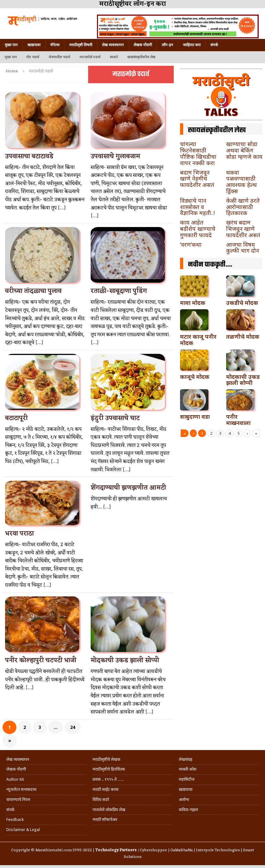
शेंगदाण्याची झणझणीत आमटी (128, 488)
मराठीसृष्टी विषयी (81, 45)
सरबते (114, 57)
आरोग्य (184, 800)
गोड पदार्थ (33, 57)
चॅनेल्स (55, 45)
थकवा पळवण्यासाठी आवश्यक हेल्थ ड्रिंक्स (241, 182)
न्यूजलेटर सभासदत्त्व (21, 789)
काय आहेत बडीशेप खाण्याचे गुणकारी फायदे (198, 229)
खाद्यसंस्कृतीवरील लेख (141, 57)
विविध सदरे (101, 800)
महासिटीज (187, 779)
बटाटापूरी (16, 418)
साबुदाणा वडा (195, 416)
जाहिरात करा (192, 45)
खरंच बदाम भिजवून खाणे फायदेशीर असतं (243, 229)
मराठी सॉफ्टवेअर (105, 819)
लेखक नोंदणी (143, 45)
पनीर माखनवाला (238, 420)
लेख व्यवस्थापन (113, 45)
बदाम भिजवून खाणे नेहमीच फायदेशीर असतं (197, 179)
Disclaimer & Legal (23, 830)
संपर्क (214, 45)
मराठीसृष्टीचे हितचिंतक (109, 769)
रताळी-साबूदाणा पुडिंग (119, 291)
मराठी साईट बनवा (105, 789)
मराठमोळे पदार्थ (90, 57)
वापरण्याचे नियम (18, 800)
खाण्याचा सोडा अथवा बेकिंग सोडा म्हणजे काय (244, 150)
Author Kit (15, 779)
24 (73, 727)
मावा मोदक (193, 303)
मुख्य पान (11, 45)
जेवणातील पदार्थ (59, 57)
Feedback (15, 819)
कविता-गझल (188, 810)
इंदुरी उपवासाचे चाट (115, 418)
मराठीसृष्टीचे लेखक (106, 759)
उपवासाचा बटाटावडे (29, 157)
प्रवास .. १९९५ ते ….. (108, 779)
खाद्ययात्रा (34, 45)
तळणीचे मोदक (243, 336)
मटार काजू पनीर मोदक (198, 340)
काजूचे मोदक (195, 377)
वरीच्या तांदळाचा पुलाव (33, 291)
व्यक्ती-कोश (188, 769)
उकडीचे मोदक (242, 303)
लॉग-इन (167, 45)
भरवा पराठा (19, 534)
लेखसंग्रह (186, 759)
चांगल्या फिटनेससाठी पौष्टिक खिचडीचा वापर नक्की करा (198, 153)
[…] (62, 208)
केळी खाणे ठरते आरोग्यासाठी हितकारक (243, 207)
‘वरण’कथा (191, 244)
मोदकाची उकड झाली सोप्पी (125, 661)
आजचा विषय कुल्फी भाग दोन (243, 248)
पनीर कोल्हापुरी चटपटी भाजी (41, 661)
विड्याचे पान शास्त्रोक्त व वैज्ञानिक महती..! (197, 207)
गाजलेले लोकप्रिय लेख (109, 810)
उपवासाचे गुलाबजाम (115, 157)
